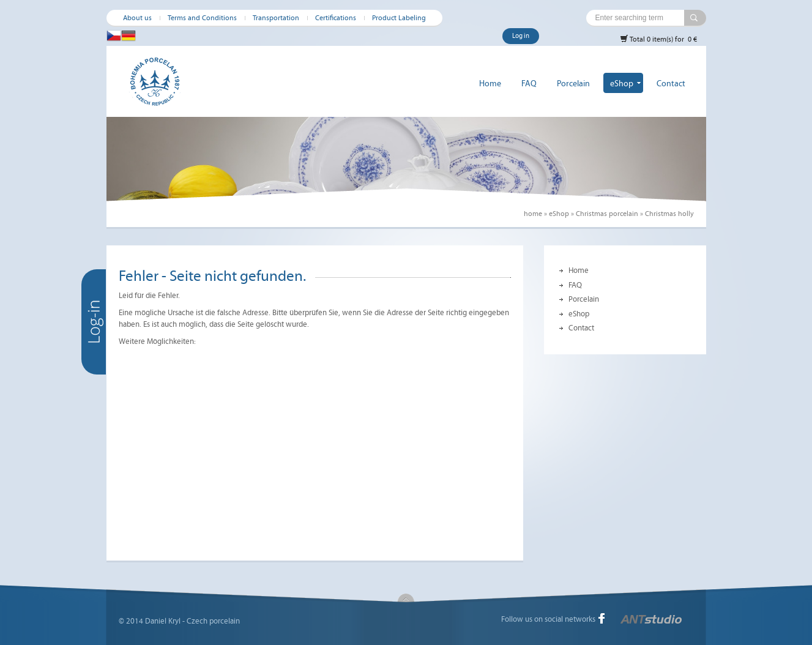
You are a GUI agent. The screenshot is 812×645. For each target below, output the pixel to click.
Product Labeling (399, 18)
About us (137, 18)
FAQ (529, 84)
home (533, 214)
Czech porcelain (213, 621)
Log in (521, 36)
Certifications (336, 18)
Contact (671, 84)
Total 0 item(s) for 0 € (658, 39)
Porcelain (573, 84)
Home (490, 84)
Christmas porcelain (607, 214)
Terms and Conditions (202, 18)
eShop (622, 84)
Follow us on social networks (548, 619)
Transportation (276, 18)
